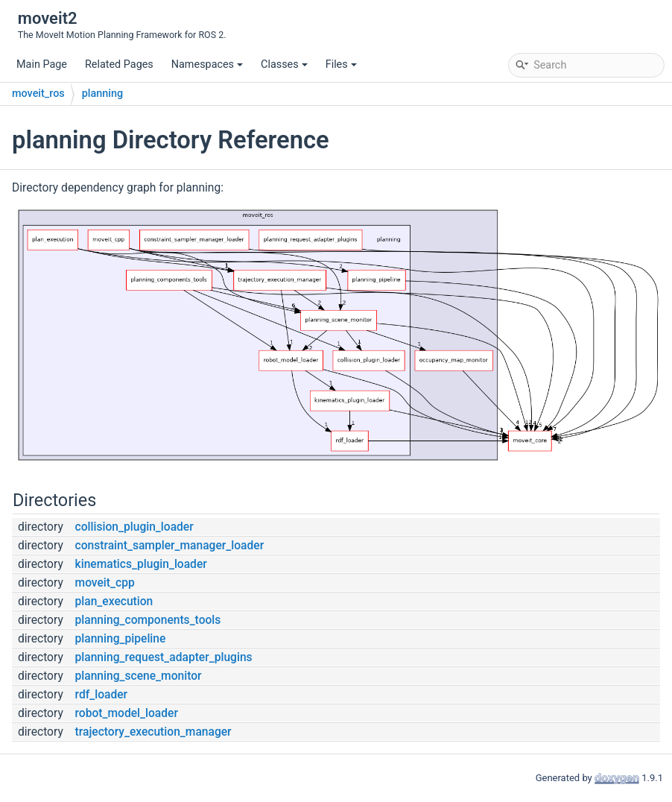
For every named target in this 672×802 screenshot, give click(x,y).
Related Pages (119, 64)
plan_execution (114, 601)
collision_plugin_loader (134, 527)
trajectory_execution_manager (153, 732)
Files (341, 64)
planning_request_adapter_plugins (164, 657)
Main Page (42, 64)
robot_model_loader (127, 713)
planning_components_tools (148, 620)
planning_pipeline (121, 639)
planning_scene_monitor (139, 676)
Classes (284, 64)
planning (102, 94)
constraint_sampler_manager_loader (170, 546)
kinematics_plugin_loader (141, 564)
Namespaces (207, 64)
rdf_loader (102, 695)
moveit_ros (38, 94)
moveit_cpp (105, 583)
